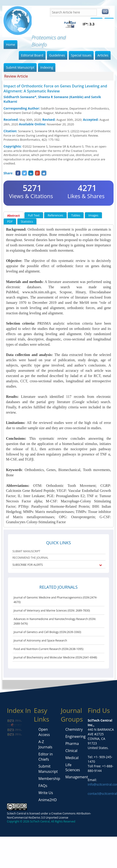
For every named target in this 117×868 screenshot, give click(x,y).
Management (77, 777)
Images (93, 215)
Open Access (44, 732)
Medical (72, 758)
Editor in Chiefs (46, 757)
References (55, 215)
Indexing (47, 67)
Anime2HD (48, 800)
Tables (76, 215)
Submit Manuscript (20, 67)
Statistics (27, 221)
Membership (49, 779)
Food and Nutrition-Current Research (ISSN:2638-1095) (48, 649)
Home (11, 44)
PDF (10, 221)
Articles (103, 55)
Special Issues (81, 55)
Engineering (75, 736)
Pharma (72, 744)
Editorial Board (32, 55)
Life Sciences (73, 767)
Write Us (46, 793)
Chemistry (74, 729)
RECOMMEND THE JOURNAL (30, 558)
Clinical (71, 751)
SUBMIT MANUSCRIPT (26, 551)
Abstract (13, 216)
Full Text (34, 215)
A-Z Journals (45, 744)
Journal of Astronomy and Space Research (40, 640)
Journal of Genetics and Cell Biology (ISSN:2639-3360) (47, 632)
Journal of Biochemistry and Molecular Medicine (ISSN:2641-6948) (55, 657)
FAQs (43, 786)
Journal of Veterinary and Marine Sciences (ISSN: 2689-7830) (52, 611)
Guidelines (57, 55)
